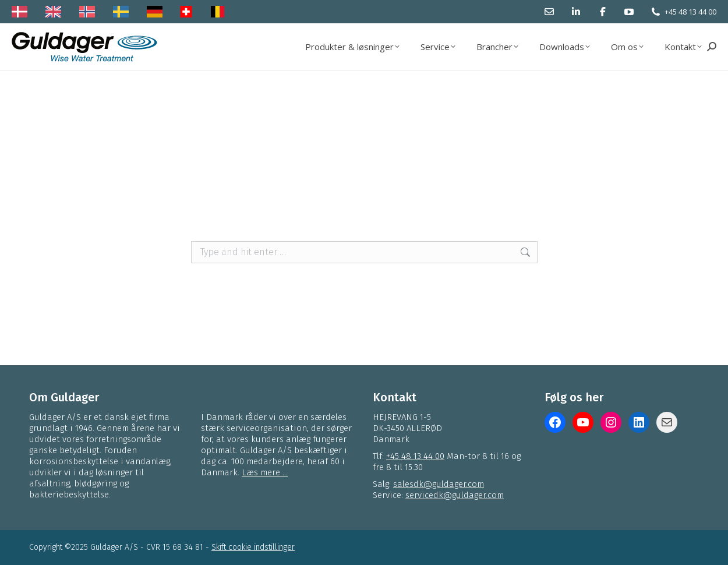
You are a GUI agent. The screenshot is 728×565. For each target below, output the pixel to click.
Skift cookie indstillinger (253, 547)
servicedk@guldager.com (455, 495)
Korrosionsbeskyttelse (244, 193)
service (364, 193)
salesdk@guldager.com (439, 484)
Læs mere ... (265, 472)
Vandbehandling (530, 180)
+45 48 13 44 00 (690, 12)
